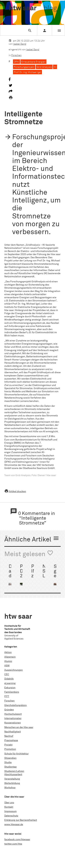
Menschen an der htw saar (19, 727)
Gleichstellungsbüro (16, 705)
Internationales (13, 718)
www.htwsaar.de (14, 824)
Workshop (10, 788)
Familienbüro (12, 692)
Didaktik (9, 679)
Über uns (9, 803)
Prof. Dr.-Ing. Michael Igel (27, 72)
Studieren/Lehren (14, 771)
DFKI (16, 62)
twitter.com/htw (13, 844)
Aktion (8, 652)
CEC (7, 674)
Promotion (10, 749)
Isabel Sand (20, 44)
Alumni (8, 661)
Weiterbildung (12, 783)
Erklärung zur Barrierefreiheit (21, 820)
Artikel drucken (15, 491)
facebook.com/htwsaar (17, 840)
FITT (7, 696)
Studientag (10, 767)
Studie (8, 762)
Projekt (8, 745)
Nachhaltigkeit (13, 732)
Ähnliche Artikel (32, 539)
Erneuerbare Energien (33, 62)
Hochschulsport (13, 714)
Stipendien (10, 758)
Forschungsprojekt (24, 67)
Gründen (9, 710)
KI (55, 67)
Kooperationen (13, 723)
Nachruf (9, 736)
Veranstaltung (12, 779)
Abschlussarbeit (13, 775)
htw (33, 8)
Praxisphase (11, 740)
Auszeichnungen (14, 670)
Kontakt (9, 807)
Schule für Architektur (16, 754)
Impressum (10, 811)
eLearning (10, 683)
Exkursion (10, 688)
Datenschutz (11, 816)
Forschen (16, 55)
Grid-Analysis (44, 67)
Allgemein (10, 657)
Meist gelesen (29, 554)
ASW (7, 666)
